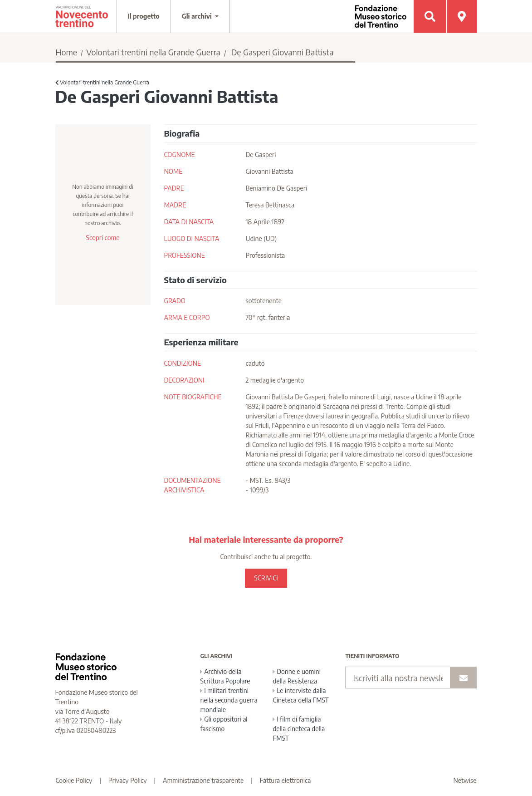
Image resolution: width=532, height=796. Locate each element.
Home (67, 52)
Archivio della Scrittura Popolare (225, 676)
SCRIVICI (266, 578)
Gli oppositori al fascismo (224, 724)
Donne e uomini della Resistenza (296, 676)
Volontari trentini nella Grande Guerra (153, 52)
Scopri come (102, 238)
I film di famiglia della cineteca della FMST (299, 729)
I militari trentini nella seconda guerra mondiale (229, 700)
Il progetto (144, 16)
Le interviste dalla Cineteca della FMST (300, 695)
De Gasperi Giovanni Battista (283, 52)
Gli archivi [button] (198, 16)
